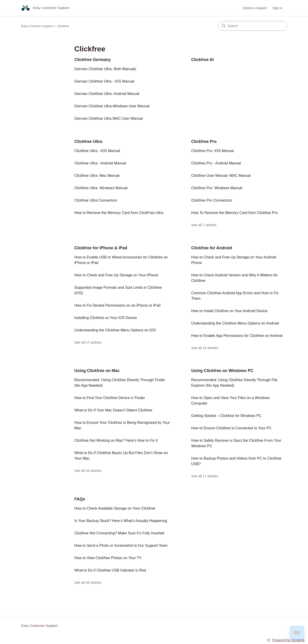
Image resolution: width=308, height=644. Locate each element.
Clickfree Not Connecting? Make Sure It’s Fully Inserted (119, 533)
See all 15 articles (205, 348)
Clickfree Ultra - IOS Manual (97, 151)
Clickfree (63, 26)
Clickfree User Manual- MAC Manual (221, 176)
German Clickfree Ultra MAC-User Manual (109, 118)
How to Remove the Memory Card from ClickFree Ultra (119, 213)
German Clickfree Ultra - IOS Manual (104, 81)
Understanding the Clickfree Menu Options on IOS (115, 330)
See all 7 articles (204, 225)
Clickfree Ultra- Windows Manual (101, 188)
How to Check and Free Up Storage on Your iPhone (116, 275)
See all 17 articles (88, 342)
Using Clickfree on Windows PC (222, 371)
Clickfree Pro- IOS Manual (213, 151)
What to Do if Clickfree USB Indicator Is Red (110, 570)
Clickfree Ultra (88, 142)
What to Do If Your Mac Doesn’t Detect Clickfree (113, 410)
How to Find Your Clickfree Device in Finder (110, 398)
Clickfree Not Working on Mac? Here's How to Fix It (116, 440)
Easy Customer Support (37, 26)
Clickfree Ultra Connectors (96, 200)
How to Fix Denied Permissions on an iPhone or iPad (117, 305)
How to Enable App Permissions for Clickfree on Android (237, 336)
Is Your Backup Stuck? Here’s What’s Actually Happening (121, 521)
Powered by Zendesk (288, 640)
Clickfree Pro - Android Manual (216, 163)
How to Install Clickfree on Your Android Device (229, 311)
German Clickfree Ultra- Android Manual (107, 94)
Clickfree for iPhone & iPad (101, 248)
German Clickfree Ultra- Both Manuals (105, 69)
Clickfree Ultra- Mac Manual (97, 176)
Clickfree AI (202, 60)
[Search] (253, 26)
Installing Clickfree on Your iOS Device (106, 318)
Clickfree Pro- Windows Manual (217, 188)
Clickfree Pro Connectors (212, 200)
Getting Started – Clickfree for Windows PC (226, 416)
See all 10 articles (88, 471)
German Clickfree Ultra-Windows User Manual (112, 106)
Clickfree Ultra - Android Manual (100, 163)
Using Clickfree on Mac (97, 371)
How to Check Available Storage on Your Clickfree (115, 508)
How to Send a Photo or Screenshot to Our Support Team (121, 545)
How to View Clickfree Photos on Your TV (108, 558)
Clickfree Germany (93, 60)
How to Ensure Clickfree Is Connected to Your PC (231, 428)
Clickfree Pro (204, 142)
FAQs (80, 499)
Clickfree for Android (212, 248)
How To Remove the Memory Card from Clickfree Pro (234, 213)
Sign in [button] (277, 8)
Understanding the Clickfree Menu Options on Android (235, 323)
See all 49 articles (88, 582)
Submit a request (255, 8)
